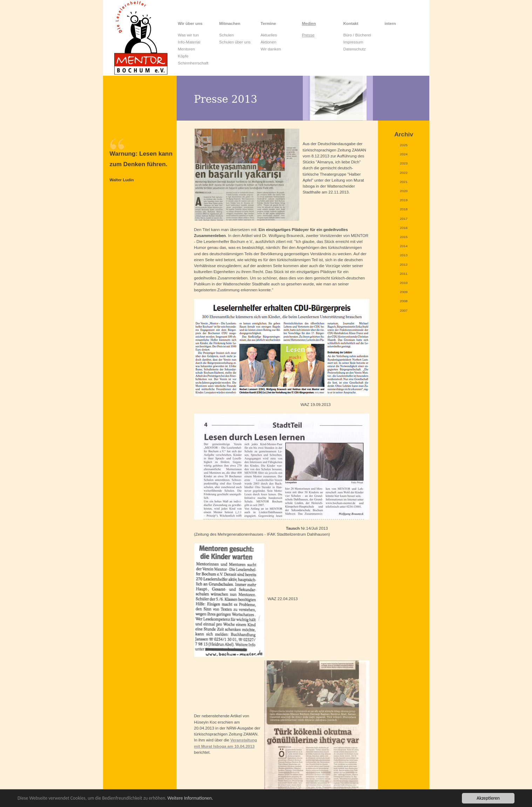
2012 (404, 265)
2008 (404, 301)
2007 (404, 310)
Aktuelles (269, 35)
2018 (404, 209)
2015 (404, 237)
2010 (404, 283)
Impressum (353, 42)
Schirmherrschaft (193, 63)
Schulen (227, 35)
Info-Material (189, 42)
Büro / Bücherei (357, 35)
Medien (309, 23)
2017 (404, 219)
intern (390, 23)
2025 (404, 145)
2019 (404, 200)
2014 (404, 246)
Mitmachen (230, 23)
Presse (308, 35)
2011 (404, 274)
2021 (404, 182)
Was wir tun (189, 35)
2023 (404, 163)
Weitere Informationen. (190, 798)
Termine (268, 23)
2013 (404, 255)
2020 (404, 191)
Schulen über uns (235, 42)
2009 (404, 292)
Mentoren (187, 49)
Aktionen (269, 42)
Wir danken (271, 49)
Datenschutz (355, 49)
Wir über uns (190, 23)
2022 (404, 173)
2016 (404, 228)
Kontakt (351, 23)
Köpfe (183, 56)
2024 (404, 154)
